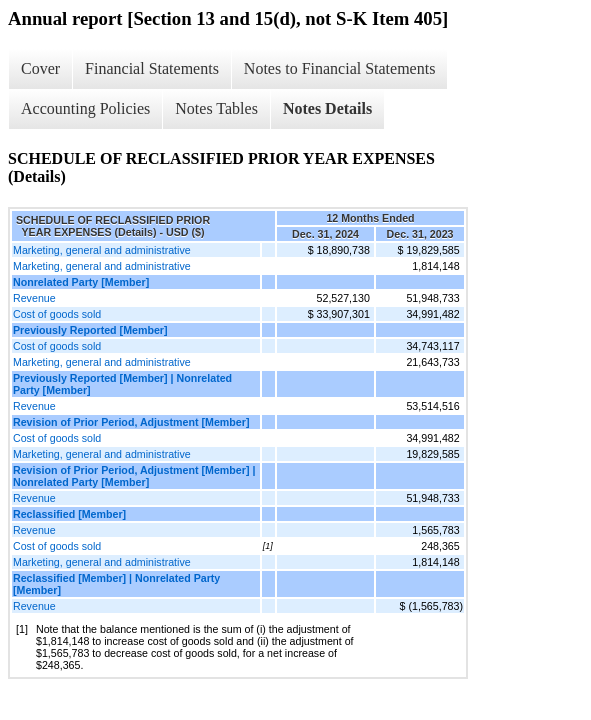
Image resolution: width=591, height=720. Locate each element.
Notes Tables (216, 108)
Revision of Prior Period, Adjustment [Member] (131, 422)
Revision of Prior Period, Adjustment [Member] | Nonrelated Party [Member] (134, 476)
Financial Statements (152, 68)
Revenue (34, 298)
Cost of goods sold (57, 314)
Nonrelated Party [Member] (81, 282)
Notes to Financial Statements (340, 68)
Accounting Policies (85, 108)
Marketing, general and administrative (102, 250)
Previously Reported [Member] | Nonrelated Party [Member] (122, 384)
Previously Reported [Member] (90, 330)
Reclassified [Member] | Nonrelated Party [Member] (116, 584)
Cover (40, 68)
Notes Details (327, 108)
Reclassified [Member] (69, 514)
